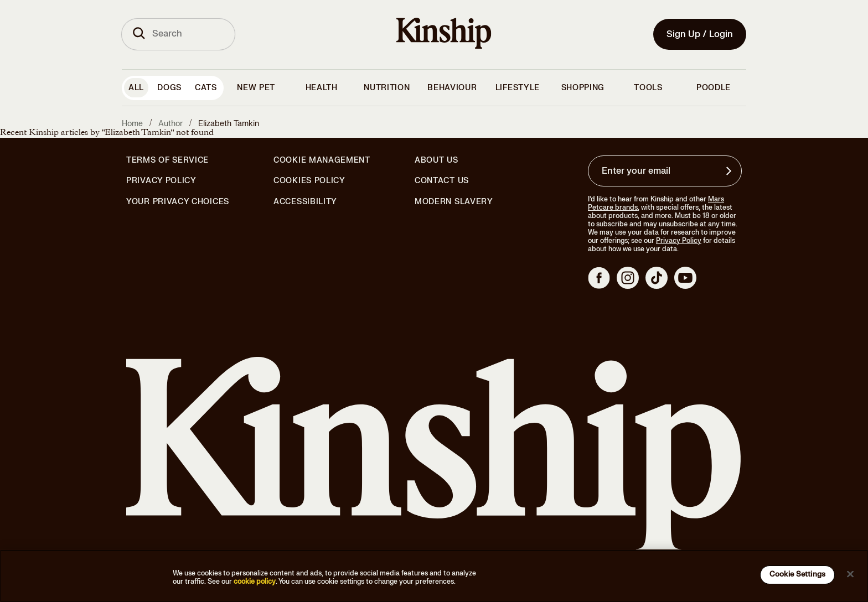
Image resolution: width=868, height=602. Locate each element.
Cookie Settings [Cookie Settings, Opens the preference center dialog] (797, 574)
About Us (436, 160)
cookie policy (255, 582)
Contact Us (442, 181)
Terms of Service (167, 160)
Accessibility (305, 202)
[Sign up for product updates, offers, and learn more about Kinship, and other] (730, 171)
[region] (434, 576)
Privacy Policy (161, 181)
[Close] (850, 574)
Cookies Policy (309, 181)
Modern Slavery (454, 202)
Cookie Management (322, 160)
